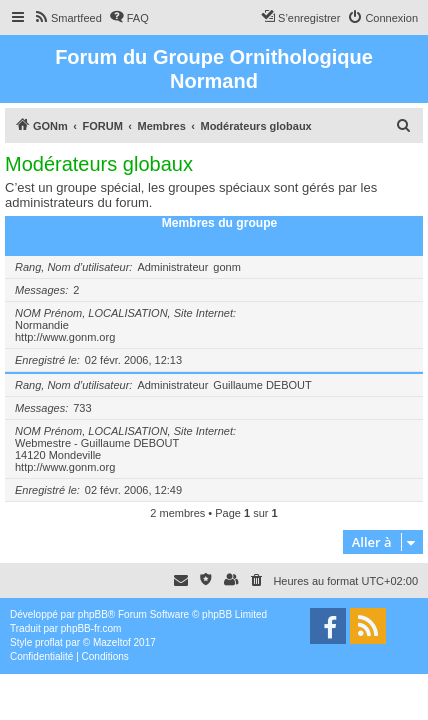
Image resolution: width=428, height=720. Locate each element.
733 (82, 408)
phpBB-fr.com (91, 628)
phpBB (93, 614)
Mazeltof (112, 642)
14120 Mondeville (58, 455)
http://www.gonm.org (65, 337)
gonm (227, 267)
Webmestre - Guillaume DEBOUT (97, 443)
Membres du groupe (220, 223)
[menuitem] (67, 18)
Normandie (42, 325)
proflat (49, 642)
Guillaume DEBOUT (262, 385)
